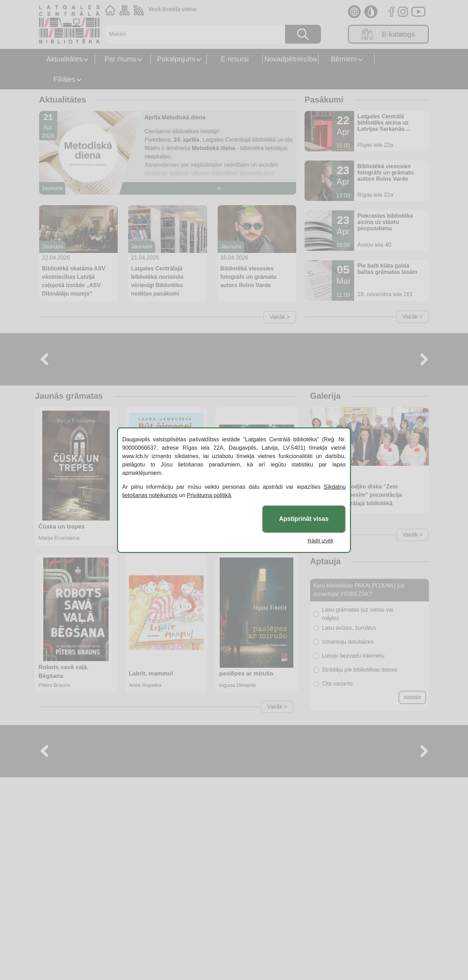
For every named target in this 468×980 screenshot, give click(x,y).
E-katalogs (388, 34)
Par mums (120, 59)
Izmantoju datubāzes (348, 642)
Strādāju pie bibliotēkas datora (360, 670)
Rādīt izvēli (320, 541)
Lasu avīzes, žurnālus (349, 628)
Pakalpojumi (176, 59)
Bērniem (344, 59)
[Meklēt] (192, 34)
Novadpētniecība (291, 59)
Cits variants (337, 684)
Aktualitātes (64, 59)
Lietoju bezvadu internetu (353, 656)
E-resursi (235, 59)
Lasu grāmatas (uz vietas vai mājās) (358, 614)
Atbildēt (412, 697)
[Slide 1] (219, 188)
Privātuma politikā (209, 495)
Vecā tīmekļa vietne (173, 9)
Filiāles (64, 79)
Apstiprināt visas (304, 519)
